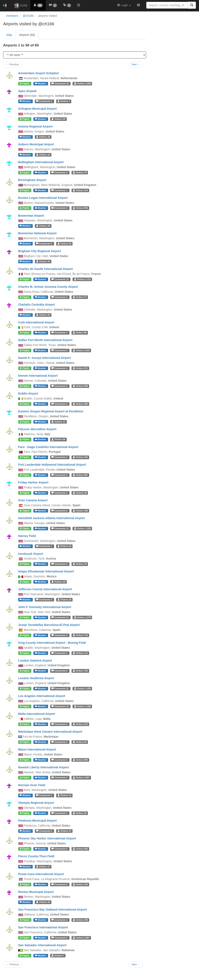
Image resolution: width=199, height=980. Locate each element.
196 (80, 511)
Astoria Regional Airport (35, 126)
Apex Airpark (27, 91)
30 (80, 813)
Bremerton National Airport (37, 233)
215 (80, 724)
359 (80, 920)
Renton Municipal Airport (36, 892)
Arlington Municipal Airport (38, 109)
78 (80, 172)
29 (58, 119)
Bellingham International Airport (41, 162)
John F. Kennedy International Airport (45, 607)
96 (58, 440)
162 (80, 457)
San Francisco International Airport (43, 927)
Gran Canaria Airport (33, 500)
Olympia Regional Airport (36, 803)
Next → (136, 964)
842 (80, 849)
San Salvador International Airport (42, 945)
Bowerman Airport (31, 216)
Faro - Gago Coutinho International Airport (48, 447)
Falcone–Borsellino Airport (37, 429)
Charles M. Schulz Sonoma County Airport (48, 287)
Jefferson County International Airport (45, 589)
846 (80, 208)
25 (43, 315)
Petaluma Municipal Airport (38, 821)
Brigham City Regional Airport (40, 251)
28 (43, 137)
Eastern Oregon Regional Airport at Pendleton (51, 411)
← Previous (13, 964)
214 (80, 190)
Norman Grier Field (32, 785)
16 (43, 155)
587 (80, 475)
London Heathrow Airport (36, 678)
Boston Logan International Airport (43, 198)
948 (80, 386)
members (12, 16)
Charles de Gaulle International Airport (46, 269)
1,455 (82, 689)
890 (80, 760)
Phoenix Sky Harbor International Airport (47, 838)
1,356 (82, 706)
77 (80, 297)
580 (80, 404)
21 (60, 617)
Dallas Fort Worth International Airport (45, 340)
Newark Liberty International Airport (44, 767)
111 (80, 653)
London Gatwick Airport (35, 661)
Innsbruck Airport (31, 554)
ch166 (20, 6)
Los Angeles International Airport (42, 696)
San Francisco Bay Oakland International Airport (53, 910)
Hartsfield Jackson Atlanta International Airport (52, 518)
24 (64, 546)
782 (80, 671)
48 (80, 493)
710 (80, 635)
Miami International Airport (37, 749)
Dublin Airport (28, 393)
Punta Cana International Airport (41, 874)
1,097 (81, 938)
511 (80, 368)
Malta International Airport (37, 714)
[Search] (192, 5)
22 (60, 689)
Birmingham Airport (32, 180)
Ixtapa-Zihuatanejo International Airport (46, 571)
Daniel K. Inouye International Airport (45, 358)
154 (80, 884)
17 (43, 867)
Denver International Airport (38, 376)
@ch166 (28, 16)
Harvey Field (27, 536)
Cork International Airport (36, 322)
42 (80, 742)
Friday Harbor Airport (33, 482)
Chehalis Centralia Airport (37, 305)
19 (43, 261)
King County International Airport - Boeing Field (52, 643)
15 (60, 84)
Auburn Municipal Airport (36, 144)
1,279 (82, 617)
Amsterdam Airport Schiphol (38, 73)
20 (43, 226)
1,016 (81, 350)
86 (80, 333)
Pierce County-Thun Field (36, 856)
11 (58, 422)
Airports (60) (27, 35)
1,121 (82, 279)
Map (9, 35)
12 (60, 528)
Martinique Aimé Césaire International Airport (50, 732)
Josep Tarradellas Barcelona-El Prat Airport (49, 625)
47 (64, 831)
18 (58, 582)
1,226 (82, 528)
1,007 (81, 778)
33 (64, 244)
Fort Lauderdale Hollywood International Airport (52, 465)
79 (80, 564)
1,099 (82, 84)
